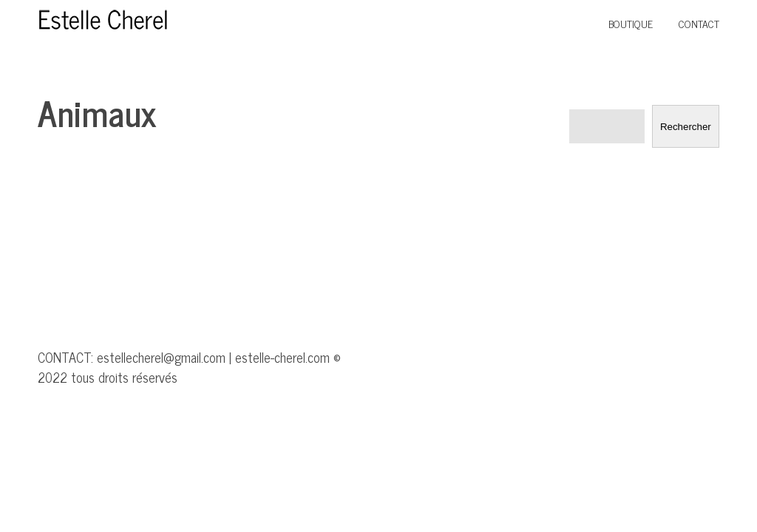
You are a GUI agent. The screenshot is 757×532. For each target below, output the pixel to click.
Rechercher (686, 127)
